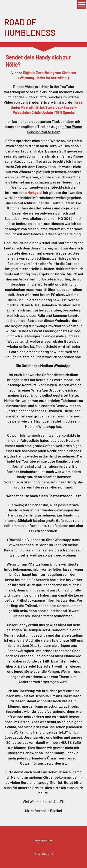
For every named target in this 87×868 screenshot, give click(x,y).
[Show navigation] (82, 5)
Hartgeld (34, 192)
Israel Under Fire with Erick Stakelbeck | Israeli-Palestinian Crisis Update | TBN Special (47, 107)
